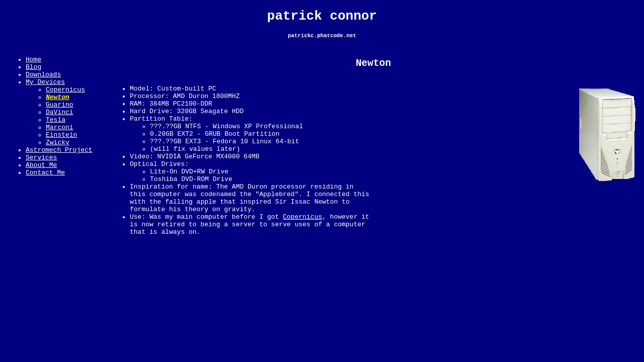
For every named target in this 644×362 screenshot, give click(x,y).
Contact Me (45, 201)
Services (41, 183)
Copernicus (65, 101)
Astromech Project (59, 173)
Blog (33, 74)
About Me (41, 192)
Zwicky (58, 164)
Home (33, 65)
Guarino (60, 119)
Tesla (56, 137)
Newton (58, 110)
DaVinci (60, 128)
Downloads (43, 83)
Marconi (60, 146)
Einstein (61, 155)
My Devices (45, 92)
